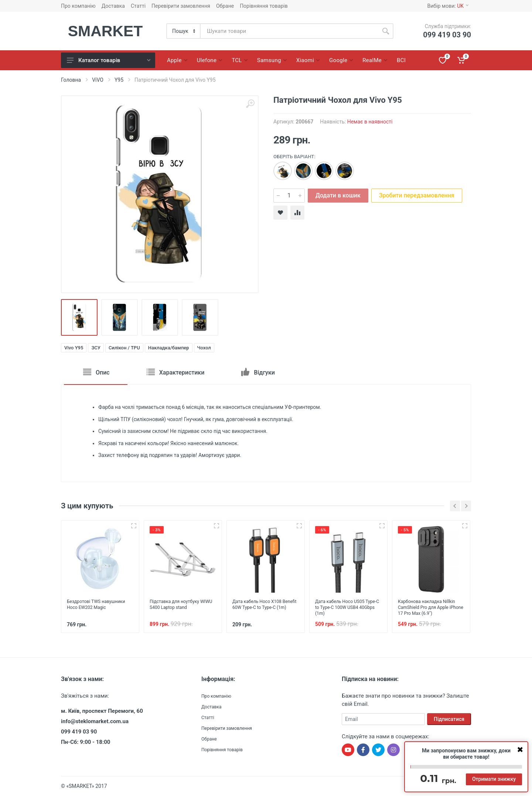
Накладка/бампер (169, 348)
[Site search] (289, 31)
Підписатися (449, 719)
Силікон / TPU (124, 348)
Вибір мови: (448, 6)
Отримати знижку (494, 779)
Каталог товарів (109, 60)
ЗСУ (96, 348)
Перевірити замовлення (181, 6)
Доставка (113, 6)
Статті (138, 6)
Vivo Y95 (74, 348)
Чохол (204, 348)
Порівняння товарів (264, 6)
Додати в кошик (338, 195)
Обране (225, 6)
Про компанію (78, 6)
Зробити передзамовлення (417, 195)
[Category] (184, 31)
